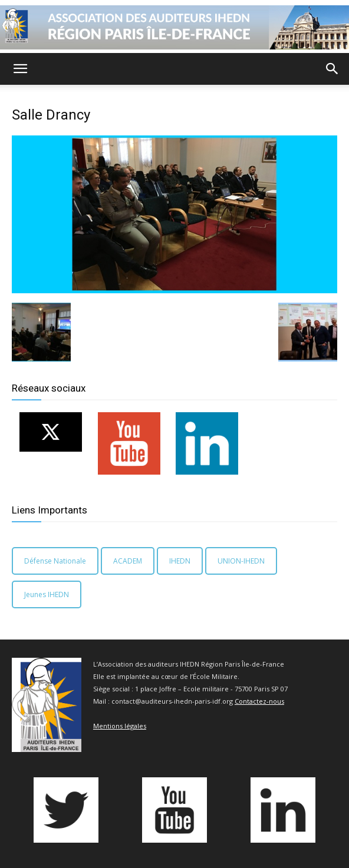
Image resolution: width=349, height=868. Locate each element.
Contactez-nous (259, 701)
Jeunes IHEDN (47, 594)
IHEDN (180, 561)
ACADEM (128, 561)
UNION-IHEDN (241, 561)
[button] (20, 69)
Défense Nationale (55, 561)
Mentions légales (120, 726)
